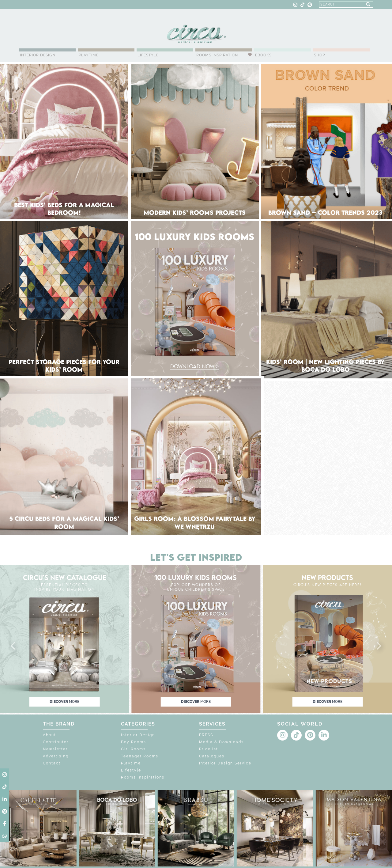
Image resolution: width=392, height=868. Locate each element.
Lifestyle (148, 55)
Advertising (56, 756)
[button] (13, 646)
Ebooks (263, 55)
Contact (52, 763)
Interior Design (38, 55)
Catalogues (212, 756)
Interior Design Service (225, 763)
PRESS (206, 735)
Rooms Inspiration (217, 55)
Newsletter (55, 749)
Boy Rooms (134, 742)
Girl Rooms (133, 749)
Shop (319, 55)
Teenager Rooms (140, 756)
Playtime (89, 55)
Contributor (56, 742)
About (49, 735)
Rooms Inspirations (143, 777)
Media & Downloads (221, 742)
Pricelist (209, 749)
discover (64, 702)
